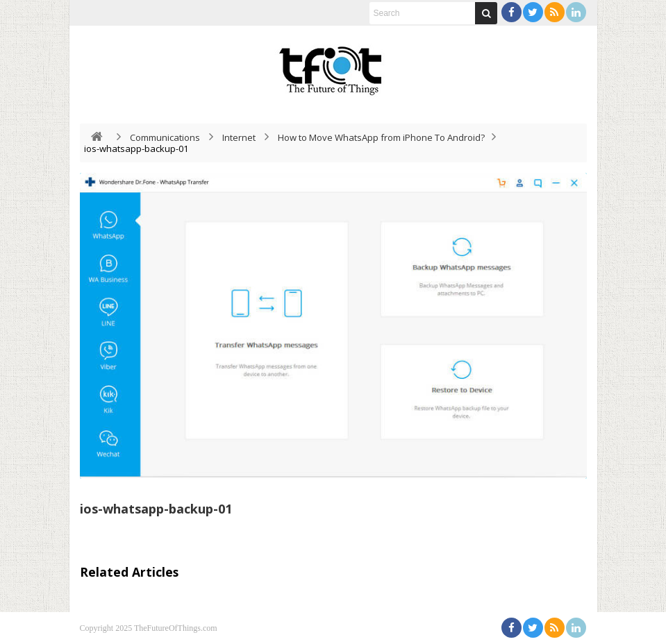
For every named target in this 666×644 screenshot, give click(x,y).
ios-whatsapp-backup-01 (156, 509)
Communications (165, 137)
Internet (239, 137)
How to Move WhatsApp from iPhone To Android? (381, 137)
